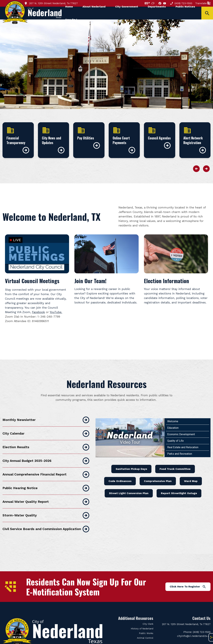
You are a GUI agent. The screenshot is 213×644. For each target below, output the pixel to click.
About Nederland (94, 7)
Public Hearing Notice (46, 479)
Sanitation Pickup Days (131, 459)
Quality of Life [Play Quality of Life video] (175, 431)
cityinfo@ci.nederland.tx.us (194, 626)
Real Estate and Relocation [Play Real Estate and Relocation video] (183, 438)
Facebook (38, 312)
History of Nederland (142, 619)
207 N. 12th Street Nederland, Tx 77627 (51, 3)
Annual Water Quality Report (46, 492)
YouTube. (56, 312)
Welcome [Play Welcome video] (173, 412)
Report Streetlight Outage (179, 484)
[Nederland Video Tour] (130, 428)
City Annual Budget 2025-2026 (46, 451)
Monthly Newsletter (46, 410)
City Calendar (46, 424)
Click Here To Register (188, 577)
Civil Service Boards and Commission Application (46, 520)
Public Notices (185, 7)
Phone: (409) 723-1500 (197, 622)
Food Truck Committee (175, 459)
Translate (203, 3)
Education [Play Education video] (173, 418)
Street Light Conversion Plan (129, 484)
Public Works (146, 624)
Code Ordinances (120, 472)
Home (69, 7)
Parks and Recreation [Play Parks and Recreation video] (180, 444)
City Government (127, 7)
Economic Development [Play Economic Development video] (181, 425)
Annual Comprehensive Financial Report (46, 465)
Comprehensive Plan (158, 472)
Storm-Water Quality (46, 506)
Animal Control (145, 628)
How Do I (71, 20)
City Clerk (148, 614)
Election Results (46, 438)
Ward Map (191, 472)
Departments (157, 7)
